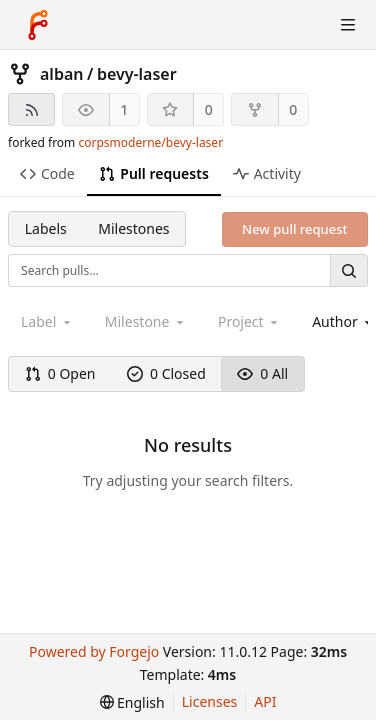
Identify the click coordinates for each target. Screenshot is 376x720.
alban (61, 74)
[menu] (132, 702)
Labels (46, 228)
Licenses (210, 701)
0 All (262, 373)
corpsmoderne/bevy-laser (150, 142)
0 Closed (166, 373)
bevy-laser (137, 74)
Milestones (133, 228)
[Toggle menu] (348, 25)
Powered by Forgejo (94, 651)
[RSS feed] (31, 109)
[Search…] (349, 270)
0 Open (60, 373)
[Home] (38, 25)
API (265, 701)
